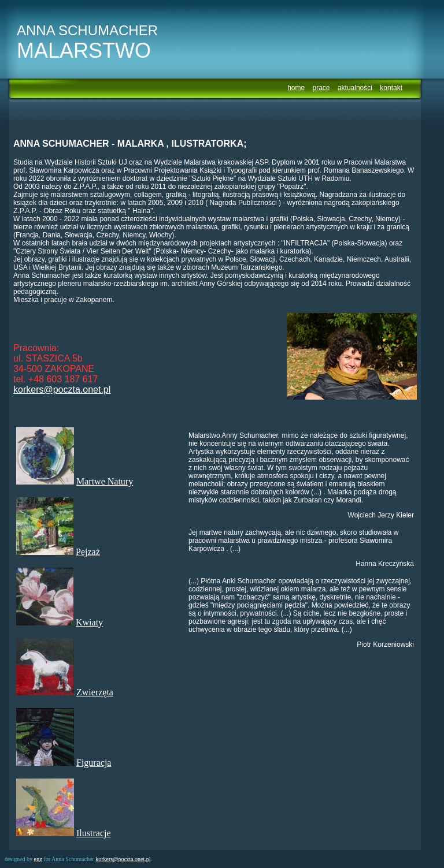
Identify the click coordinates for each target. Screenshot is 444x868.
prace (321, 88)
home (296, 88)
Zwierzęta (95, 692)
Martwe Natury (105, 481)
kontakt (391, 88)
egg (38, 859)
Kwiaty (89, 622)
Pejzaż (88, 552)
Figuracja (94, 763)
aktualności (355, 88)
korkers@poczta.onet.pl (62, 390)
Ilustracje (94, 833)
